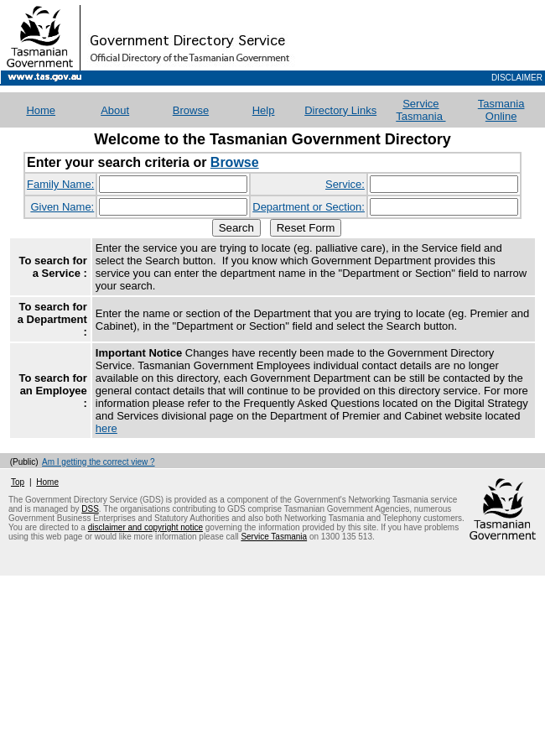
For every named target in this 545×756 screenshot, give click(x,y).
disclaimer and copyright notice (145, 527)
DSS (90, 509)
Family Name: (60, 184)
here (106, 428)
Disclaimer (517, 78)
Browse (191, 110)
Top (18, 482)
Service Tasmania (420, 110)
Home (47, 482)
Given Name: (62, 207)
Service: (345, 184)
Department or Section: (309, 207)
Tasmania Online (501, 110)
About (115, 110)
